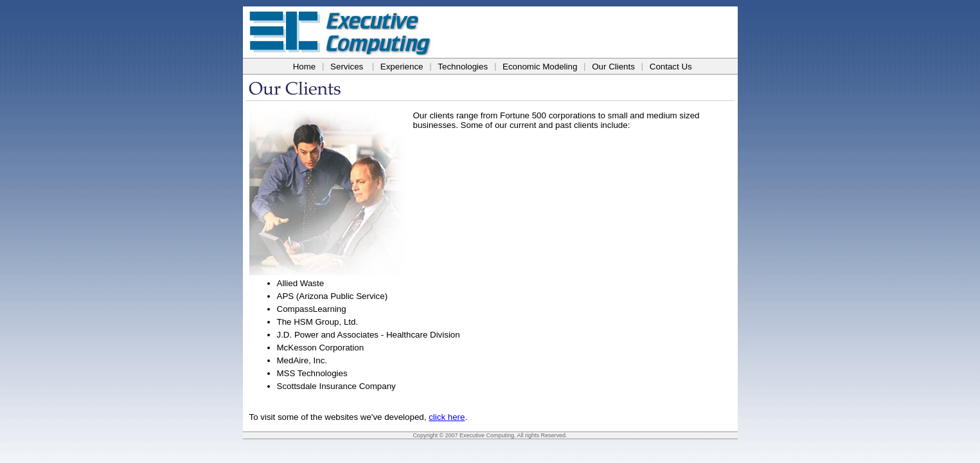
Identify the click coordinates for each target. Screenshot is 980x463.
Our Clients (613, 67)
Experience (402, 67)
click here (447, 417)
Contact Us (671, 67)
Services (347, 67)
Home (305, 67)
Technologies (463, 67)
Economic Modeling (540, 67)
